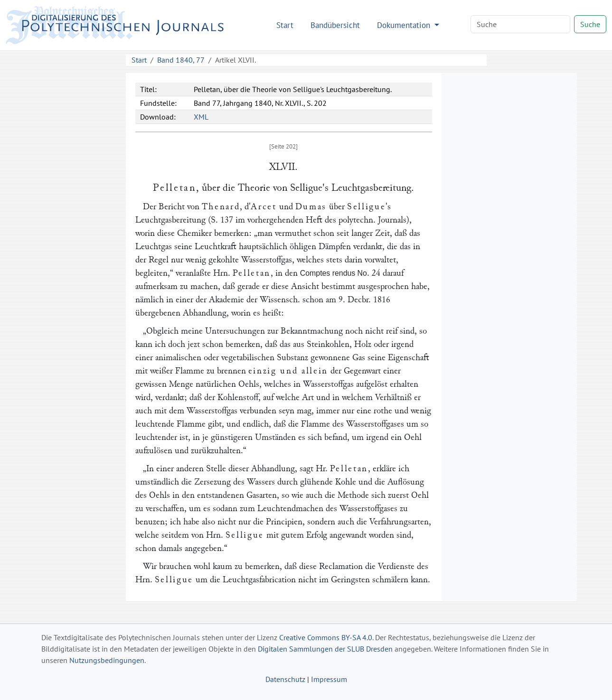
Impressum (329, 679)
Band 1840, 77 (181, 60)
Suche (590, 24)
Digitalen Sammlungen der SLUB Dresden (325, 649)
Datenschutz (285, 679)
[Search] (520, 24)
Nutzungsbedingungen (107, 660)
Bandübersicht (335, 25)
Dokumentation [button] (405, 25)
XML (201, 117)
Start (285, 25)
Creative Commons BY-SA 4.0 (326, 637)
